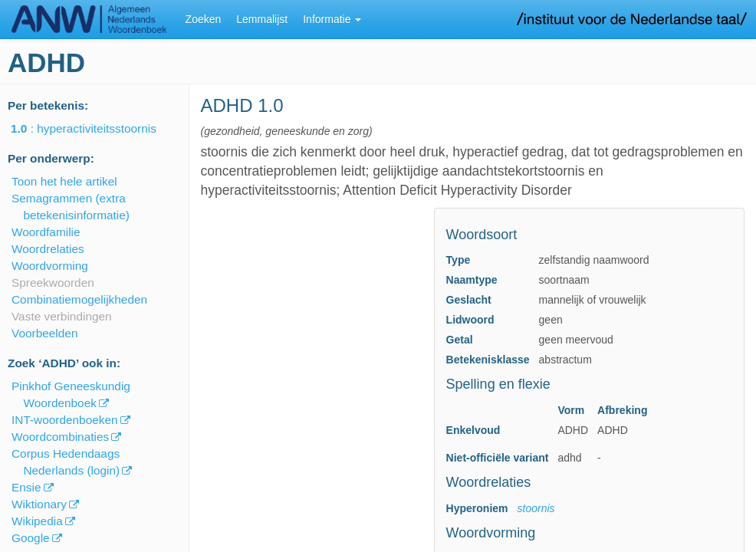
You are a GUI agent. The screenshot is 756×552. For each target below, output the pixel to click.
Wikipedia (37, 521)
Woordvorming (50, 266)
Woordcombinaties (60, 437)
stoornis (536, 508)
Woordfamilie (46, 232)
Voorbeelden (44, 333)
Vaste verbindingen (62, 316)
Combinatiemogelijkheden (79, 299)
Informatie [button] (332, 19)
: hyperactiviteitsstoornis (94, 128)
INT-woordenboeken (65, 420)
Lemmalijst (262, 19)
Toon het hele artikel (64, 181)
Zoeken (204, 19)
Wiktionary (39, 504)
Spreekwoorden (53, 283)
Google (31, 538)
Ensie (26, 487)
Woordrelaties (48, 249)
